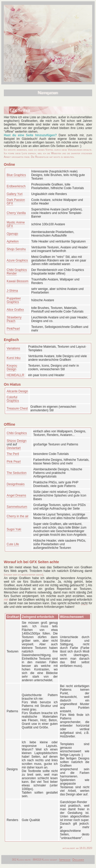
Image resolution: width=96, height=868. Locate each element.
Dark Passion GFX (16, 202)
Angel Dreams (16, 495)
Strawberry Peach (14, 319)
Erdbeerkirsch (16, 186)
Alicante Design (17, 391)
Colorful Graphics (13, 399)
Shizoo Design (17, 441)
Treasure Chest (17, 408)
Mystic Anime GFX (16, 224)
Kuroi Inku (14, 358)
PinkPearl (13, 329)
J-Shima (12, 291)
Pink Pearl (14, 462)
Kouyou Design (12, 367)
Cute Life (13, 544)
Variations (13, 348)
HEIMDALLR (15, 375)
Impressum (65, 860)
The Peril (13, 454)
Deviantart (14, 448)
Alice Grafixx (15, 310)
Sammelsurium (17, 507)
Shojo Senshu (16, 249)
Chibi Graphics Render (17, 272)
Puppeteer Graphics (14, 300)
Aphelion (13, 241)
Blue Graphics (16, 175)
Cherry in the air (18, 516)
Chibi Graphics (17, 433)
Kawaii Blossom (18, 281)
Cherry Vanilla (16, 213)
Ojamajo (12, 234)
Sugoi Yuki (14, 529)
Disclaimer (78, 860)
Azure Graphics (17, 260)
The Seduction (17, 473)
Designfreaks (16, 484)
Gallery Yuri (15, 194)
